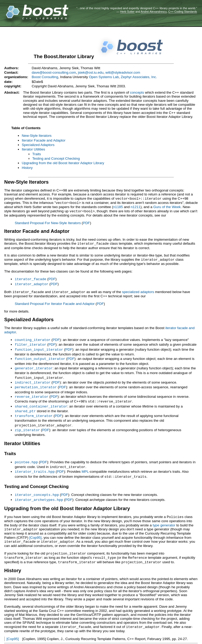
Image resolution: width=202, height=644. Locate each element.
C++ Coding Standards (183, 12)
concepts (137, 92)
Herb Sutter (127, 12)
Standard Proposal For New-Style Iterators (48, 222)
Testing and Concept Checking (56, 159)
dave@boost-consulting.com (54, 72)
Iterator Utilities (34, 149)
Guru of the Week (167, 206)
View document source (22, 638)
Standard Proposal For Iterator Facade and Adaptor (55, 302)
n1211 (136, 206)
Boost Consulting (45, 77)
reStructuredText (98, 638)
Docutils (70, 638)
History (27, 168)
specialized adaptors (138, 290)
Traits (37, 154)
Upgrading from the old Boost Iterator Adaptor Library (63, 163)
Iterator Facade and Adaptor (44, 140)
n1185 (118, 206)
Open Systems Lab (104, 77)
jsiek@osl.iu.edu (91, 72)
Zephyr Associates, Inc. (139, 77)
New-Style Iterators (37, 136)
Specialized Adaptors (38, 145)
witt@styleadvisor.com (123, 72)
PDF (86, 222)
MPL (85, 465)
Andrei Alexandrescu (154, 12)
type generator (164, 517)
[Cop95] (35, 529)
